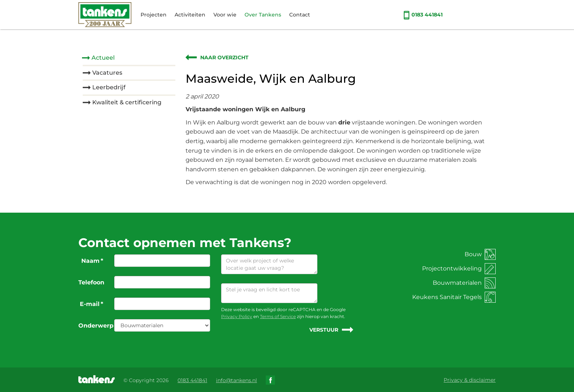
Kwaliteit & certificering (127, 102)
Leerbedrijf (109, 87)
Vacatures (107, 73)
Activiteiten (190, 15)
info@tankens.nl (236, 380)
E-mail (92, 304)
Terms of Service (278, 316)
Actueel (103, 58)
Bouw (480, 254)
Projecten (154, 15)
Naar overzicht (224, 57)
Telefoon (91, 282)
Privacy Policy (237, 316)
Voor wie (225, 15)
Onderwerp (94, 326)
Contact (300, 15)
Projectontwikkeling (459, 268)
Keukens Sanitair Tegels (454, 297)
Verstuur (324, 330)
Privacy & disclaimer (470, 380)
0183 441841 (423, 15)
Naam (92, 261)
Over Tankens (263, 15)
